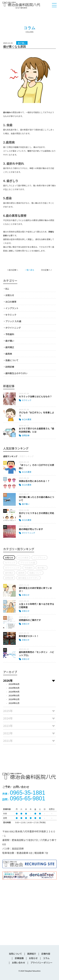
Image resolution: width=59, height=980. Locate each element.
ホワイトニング (13, 328)
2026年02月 (14, 699)
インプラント (12, 308)
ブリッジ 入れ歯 (13, 321)
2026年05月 (14, 688)
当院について (15, 954)
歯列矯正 (10, 347)
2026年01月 (14, 703)
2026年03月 (14, 695)
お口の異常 (11, 302)
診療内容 (46, 954)
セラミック (11, 315)
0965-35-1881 (24, 793)
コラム (46, 958)
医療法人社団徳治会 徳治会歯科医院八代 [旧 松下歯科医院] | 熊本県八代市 (21, 5)
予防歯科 (10, 334)
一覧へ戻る (29, 270)
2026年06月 (14, 684)
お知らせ (10, 295)
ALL (7, 289)
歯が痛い (10, 341)
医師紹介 (32, 954)
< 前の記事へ (13, 270)
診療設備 (19, 958)
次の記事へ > (46, 270)
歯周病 (9, 354)
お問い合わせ (19, 963)
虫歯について (12, 360)
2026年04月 (14, 692)
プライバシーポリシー (41, 963)
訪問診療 (10, 367)
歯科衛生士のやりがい (16, 373)
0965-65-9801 (24, 798)
